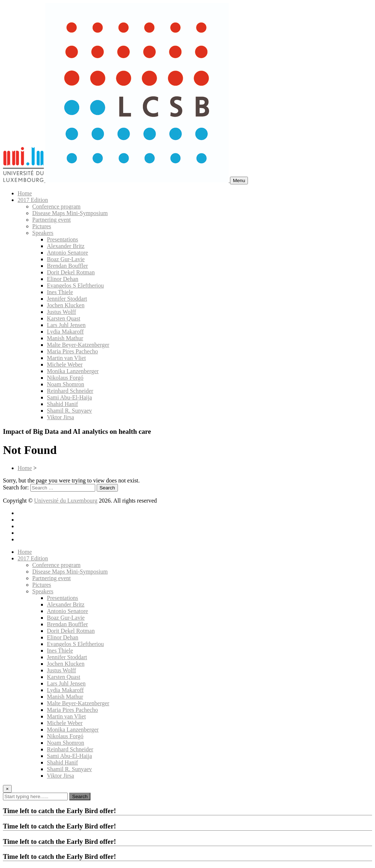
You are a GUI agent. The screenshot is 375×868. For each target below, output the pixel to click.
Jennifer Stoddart (67, 299)
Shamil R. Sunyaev (69, 411)
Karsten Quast (64, 318)
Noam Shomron (66, 384)
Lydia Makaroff (65, 332)
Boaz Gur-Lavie (66, 259)
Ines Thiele (60, 292)
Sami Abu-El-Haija (69, 397)
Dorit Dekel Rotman (71, 272)
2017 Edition (33, 200)
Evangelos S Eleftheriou (75, 285)
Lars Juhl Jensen (66, 325)
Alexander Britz (66, 246)
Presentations (62, 239)
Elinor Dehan (63, 279)
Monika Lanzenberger (73, 371)
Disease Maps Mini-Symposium (70, 213)
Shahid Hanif (62, 404)
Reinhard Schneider (70, 391)
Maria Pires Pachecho (73, 351)
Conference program (56, 206)
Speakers (43, 233)
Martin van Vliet (66, 358)
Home (25, 193)
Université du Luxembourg (66, 501)
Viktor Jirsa (60, 417)
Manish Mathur (65, 338)
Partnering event (51, 220)
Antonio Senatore (67, 253)
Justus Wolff (61, 312)
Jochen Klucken (66, 305)
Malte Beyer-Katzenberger (78, 345)
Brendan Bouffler (67, 266)
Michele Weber (65, 365)
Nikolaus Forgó (65, 378)
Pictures (42, 226)
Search (80, 796)
